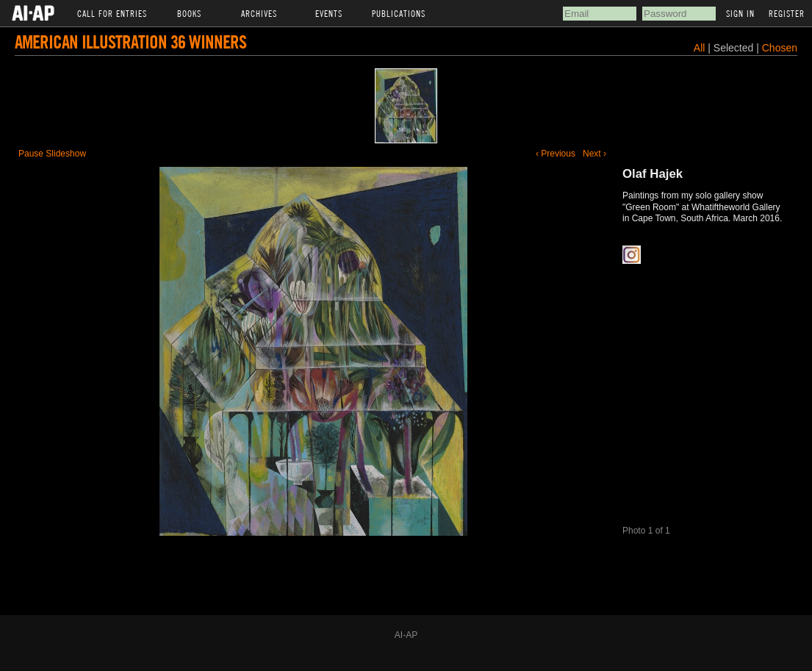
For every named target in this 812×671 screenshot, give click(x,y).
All (700, 48)
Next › (594, 154)
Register (787, 13)
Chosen (780, 48)
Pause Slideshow (52, 154)
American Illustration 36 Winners (130, 42)
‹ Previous (556, 154)
